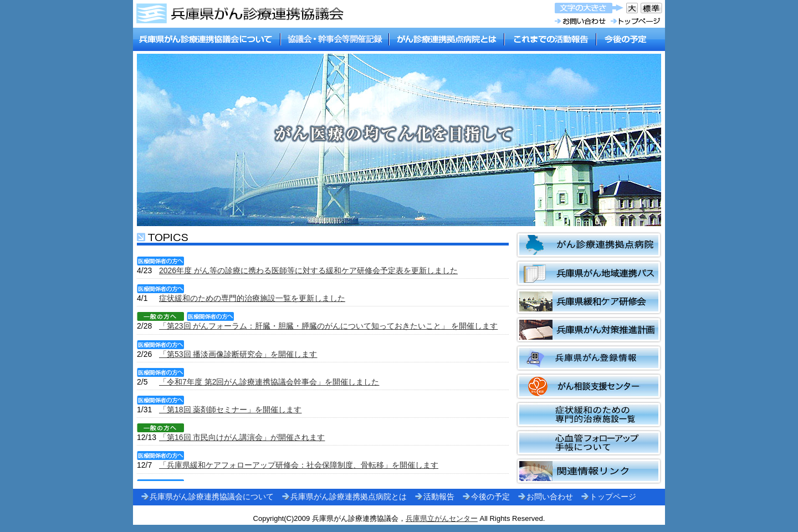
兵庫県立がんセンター (442, 518)
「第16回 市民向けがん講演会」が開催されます (242, 437)
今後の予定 (490, 497)
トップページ (613, 497)
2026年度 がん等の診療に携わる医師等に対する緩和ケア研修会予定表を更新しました (308, 270)
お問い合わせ (550, 497)
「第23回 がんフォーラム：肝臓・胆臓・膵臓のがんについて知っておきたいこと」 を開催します (328, 326)
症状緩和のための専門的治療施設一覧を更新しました (252, 298)
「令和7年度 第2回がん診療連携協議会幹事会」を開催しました (269, 382)
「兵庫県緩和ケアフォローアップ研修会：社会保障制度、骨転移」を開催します (299, 465)
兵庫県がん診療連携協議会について (212, 497)
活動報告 (439, 497)
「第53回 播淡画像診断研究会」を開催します (238, 354)
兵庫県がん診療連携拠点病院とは (349, 497)
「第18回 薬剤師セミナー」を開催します (230, 410)
